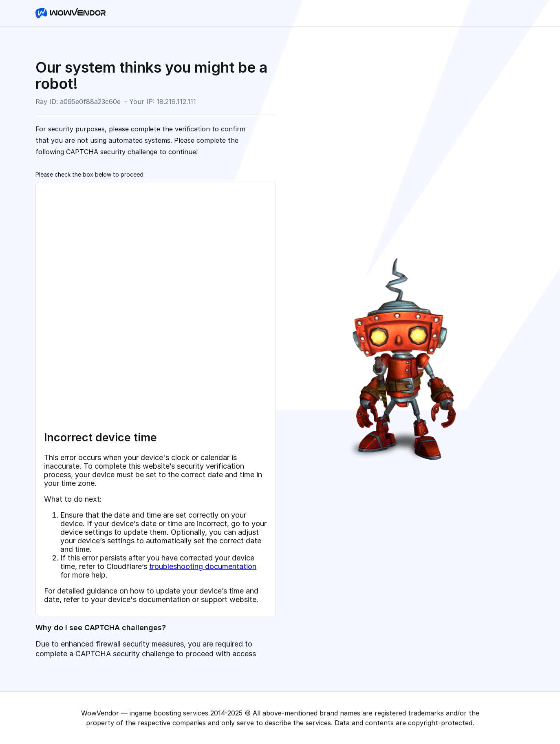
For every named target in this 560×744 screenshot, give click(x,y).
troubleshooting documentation (203, 566)
